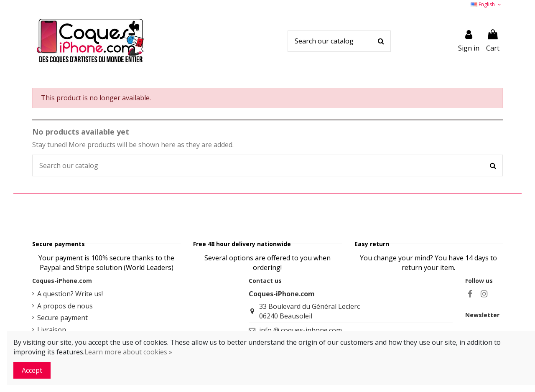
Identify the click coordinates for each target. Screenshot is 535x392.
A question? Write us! (70, 315)
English (487, 4)
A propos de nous (65, 327)
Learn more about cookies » (128, 352)
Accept (32, 370)
